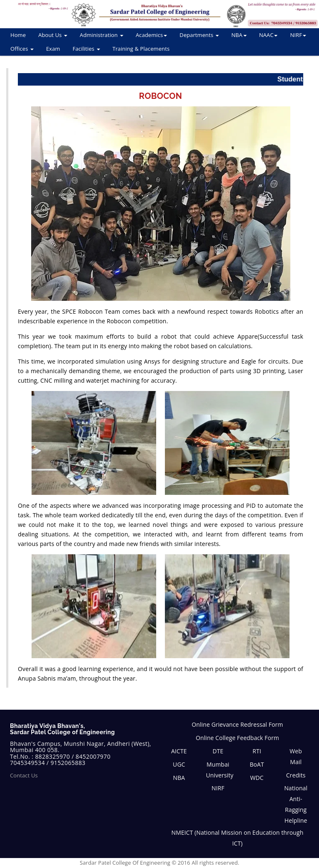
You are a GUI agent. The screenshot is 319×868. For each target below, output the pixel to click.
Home (18, 35)
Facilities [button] (86, 49)
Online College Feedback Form (237, 738)
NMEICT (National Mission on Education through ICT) (238, 838)
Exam (53, 49)
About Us (53, 35)
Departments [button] (199, 35)
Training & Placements (141, 49)
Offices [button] (22, 49)
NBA (239, 35)
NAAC (269, 35)
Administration (102, 35)
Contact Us (24, 775)
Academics (152, 35)
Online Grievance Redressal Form (238, 724)
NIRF (298, 35)
